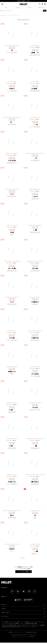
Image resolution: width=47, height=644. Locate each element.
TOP (1, 15)
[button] (25, 558)
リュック (29, 7)
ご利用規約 (10, 632)
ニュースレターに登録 (24, 572)
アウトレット (41, 7)
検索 (45, 11)
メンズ (6, 7)
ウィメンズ (18, 7)
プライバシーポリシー (19, 632)
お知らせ (29, 1)
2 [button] (23, 558)
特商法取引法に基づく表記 (31, 632)
